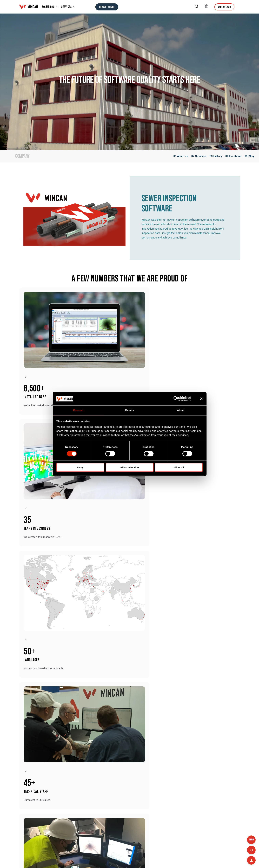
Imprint (123, 833)
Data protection (169, 833)
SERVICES (66, 7)
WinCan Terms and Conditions (219, 833)
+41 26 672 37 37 (44, 818)
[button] (197, 7)
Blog (121, 791)
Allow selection (129, 467)
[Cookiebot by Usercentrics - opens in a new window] (179, 399)
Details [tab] (130, 410)
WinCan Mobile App (213, 761)
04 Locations (233, 156)
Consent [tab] (78, 410)
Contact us (39, 766)
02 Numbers (199, 156)
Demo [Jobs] (251, 840)
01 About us (181, 156)
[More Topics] (129, 713)
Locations (166, 812)
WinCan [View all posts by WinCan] (60, 693)
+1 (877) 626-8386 (45, 793)
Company (124, 812)
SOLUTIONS (48, 7)
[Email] (251, 860)
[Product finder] (107, 7)
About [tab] (181, 410)
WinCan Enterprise (171, 752)
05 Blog (249, 156)
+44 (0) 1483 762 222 (85, 822)
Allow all (179, 467)
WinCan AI (125, 752)
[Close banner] (201, 399)
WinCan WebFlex (129, 761)
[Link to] (25, 320)
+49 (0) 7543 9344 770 (86, 793)
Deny (80, 467)
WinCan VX (207, 752)
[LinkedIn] (231, 860)
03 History (216, 156)
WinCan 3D (125, 771)
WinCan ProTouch (170, 761)
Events (164, 791)
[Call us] (251, 850)
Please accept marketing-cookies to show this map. (130, 553)
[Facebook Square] (222, 860)
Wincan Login (224, 7)
